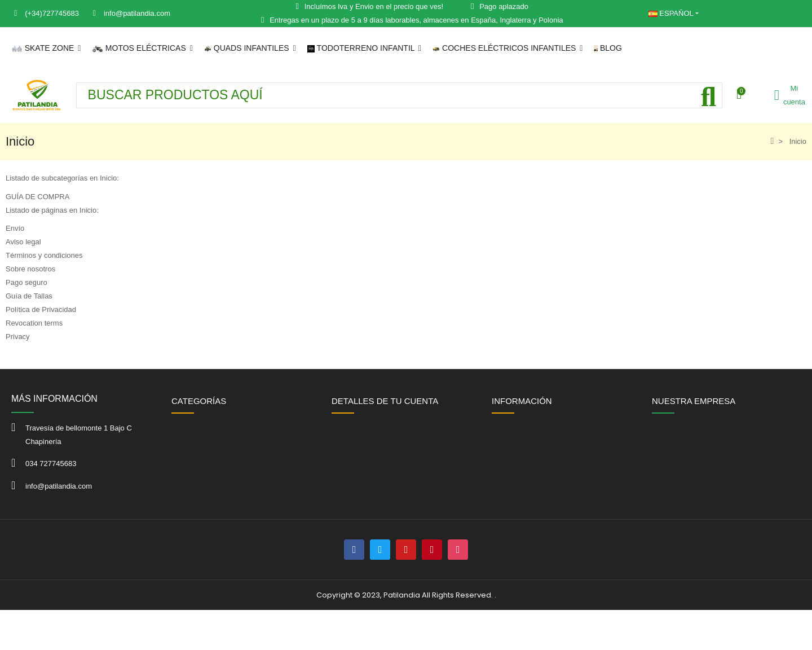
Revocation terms (34, 323)
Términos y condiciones (44, 255)
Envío (15, 228)
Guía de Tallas (29, 296)
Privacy (18, 337)
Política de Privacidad (41, 309)
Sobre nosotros (30, 269)
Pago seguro (27, 282)
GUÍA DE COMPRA (37, 197)
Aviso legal (23, 242)
